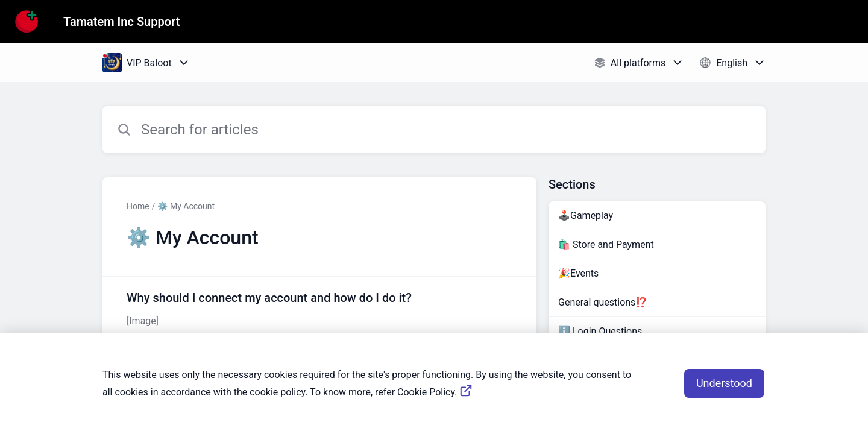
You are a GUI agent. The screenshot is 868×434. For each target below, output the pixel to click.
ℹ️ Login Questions (600, 331)
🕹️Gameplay (586, 215)
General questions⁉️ (603, 302)
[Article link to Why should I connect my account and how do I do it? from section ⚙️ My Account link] (319, 309)
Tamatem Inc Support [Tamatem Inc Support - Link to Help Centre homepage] (122, 22)
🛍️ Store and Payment (606, 244)
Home (138, 206)
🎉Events (578, 273)
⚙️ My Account (186, 206)
